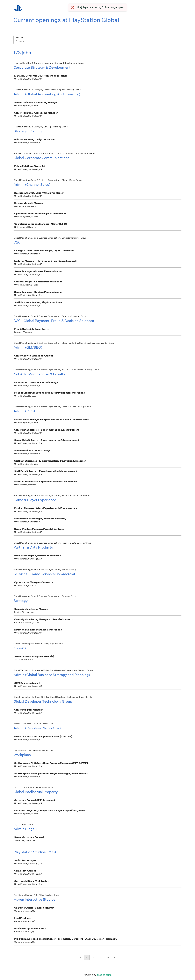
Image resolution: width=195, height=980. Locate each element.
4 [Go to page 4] (108, 957)
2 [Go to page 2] (94, 957)
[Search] (33, 42)
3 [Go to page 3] (101, 957)
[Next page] (114, 958)
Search (19, 38)
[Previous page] (81, 958)
